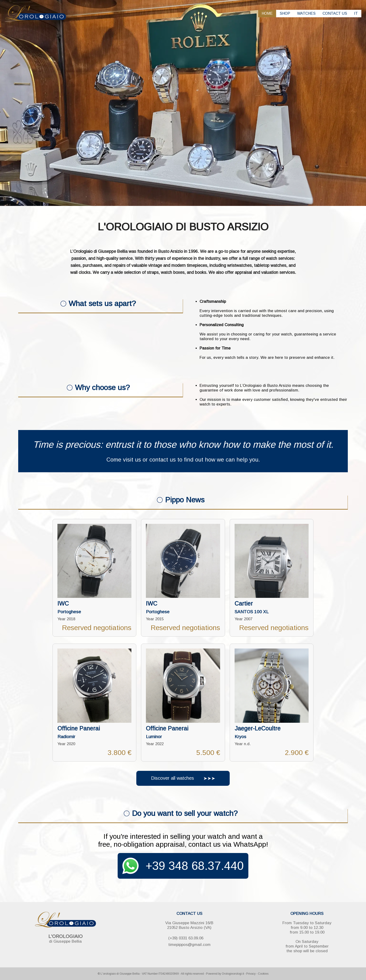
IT (356, 13)
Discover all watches (182, 778)
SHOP (285, 13)
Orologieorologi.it (233, 974)
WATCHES (306, 13)
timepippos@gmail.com (189, 945)
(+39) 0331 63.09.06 (186, 938)
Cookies (263, 974)
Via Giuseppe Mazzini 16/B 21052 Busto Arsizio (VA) (189, 925)
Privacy (251, 974)
